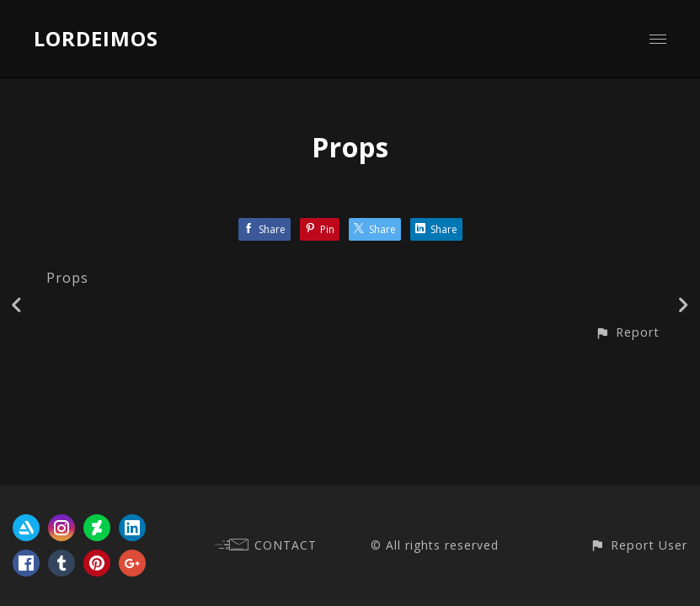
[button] (627, 332)
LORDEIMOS (96, 38)
